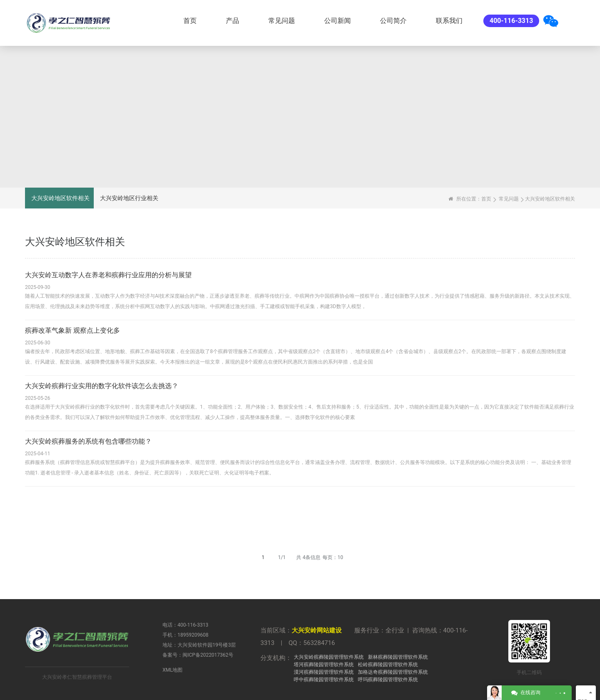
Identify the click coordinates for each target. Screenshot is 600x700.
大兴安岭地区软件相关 (60, 198)
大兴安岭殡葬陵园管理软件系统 (329, 657)
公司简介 (393, 21)
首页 (190, 21)
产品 (232, 21)
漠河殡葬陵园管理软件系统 (324, 672)
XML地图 (172, 670)
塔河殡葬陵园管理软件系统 (324, 665)
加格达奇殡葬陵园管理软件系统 (393, 672)
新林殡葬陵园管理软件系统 (398, 657)
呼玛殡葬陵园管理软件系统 (388, 680)
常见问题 (282, 21)
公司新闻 (337, 21)
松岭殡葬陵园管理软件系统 (388, 665)
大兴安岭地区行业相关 (129, 198)
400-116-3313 (511, 21)
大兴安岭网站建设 (317, 630)
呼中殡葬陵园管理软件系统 (324, 680)
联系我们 (449, 21)
